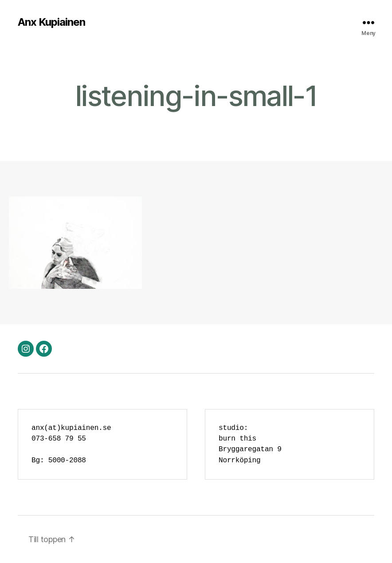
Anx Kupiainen (51, 22)
